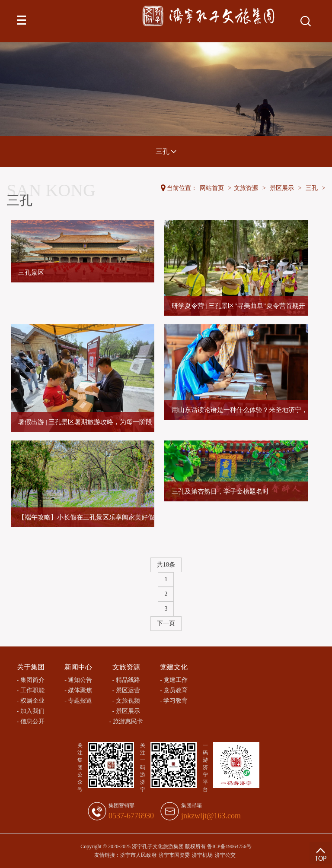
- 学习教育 (174, 701)
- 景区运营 (126, 690)
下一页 (166, 623)
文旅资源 (246, 188)
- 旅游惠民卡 (126, 721)
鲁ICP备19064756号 (229, 846)
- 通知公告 (78, 680)
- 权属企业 (31, 701)
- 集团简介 (31, 680)
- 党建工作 (174, 680)
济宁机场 (202, 855)
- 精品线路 (126, 680)
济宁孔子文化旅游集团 (158, 846)
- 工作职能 (31, 690)
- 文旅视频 (126, 701)
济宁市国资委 (174, 855)
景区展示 (282, 188)
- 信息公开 (31, 721)
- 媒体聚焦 (78, 690)
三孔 (166, 151)
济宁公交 (225, 855)
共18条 (166, 565)
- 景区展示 (126, 711)
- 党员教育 (174, 690)
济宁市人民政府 (138, 855)
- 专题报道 (78, 701)
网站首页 (212, 188)
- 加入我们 (31, 711)
